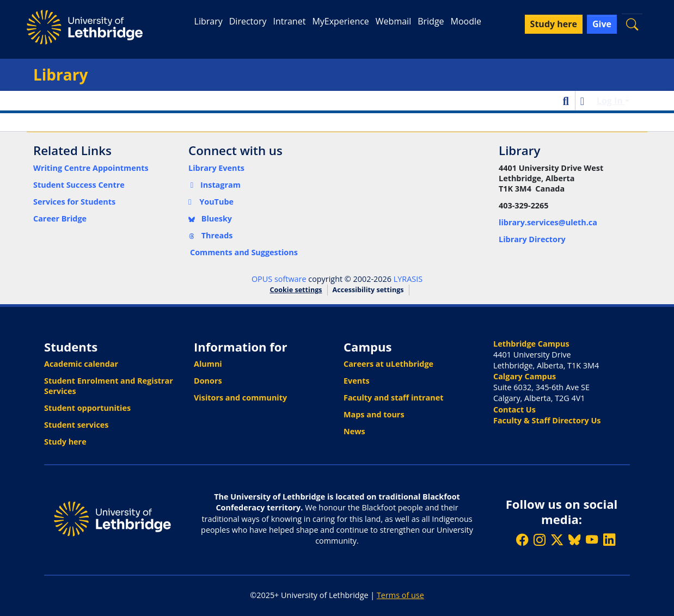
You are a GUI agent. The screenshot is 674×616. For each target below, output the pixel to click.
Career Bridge (60, 218)
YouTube (211, 202)
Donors (208, 381)
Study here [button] (554, 24)
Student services (76, 425)
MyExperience (340, 21)
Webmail (393, 21)
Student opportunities (87, 408)
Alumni (208, 364)
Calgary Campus (525, 376)
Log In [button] (611, 101)
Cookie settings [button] (296, 290)
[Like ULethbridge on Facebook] (522, 540)
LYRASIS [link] (408, 279)
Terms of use (400, 595)
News (354, 431)
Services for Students (74, 202)
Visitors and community (240, 398)
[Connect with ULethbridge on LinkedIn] (609, 540)
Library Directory (532, 239)
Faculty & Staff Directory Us (547, 420)
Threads (211, 235)
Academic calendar (81, 364)
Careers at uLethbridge (388, 364)
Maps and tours (374, 414)
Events (357, 381)
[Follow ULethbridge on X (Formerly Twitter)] (557, 540)
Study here (65, 442)
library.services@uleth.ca (548, 222)
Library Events (216, 168)
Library (209, 21)
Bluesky (210, 218)
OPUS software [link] (279, 279)
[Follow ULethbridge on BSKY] (574, 540)
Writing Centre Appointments (91, 168)
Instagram (215, 185)
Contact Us (514, 409)
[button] (632, 24)
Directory (248, 21)
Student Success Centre (79, 185)
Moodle (466, 21)
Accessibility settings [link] (368, 290)
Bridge (431, 21)
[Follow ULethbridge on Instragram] (540, 540)
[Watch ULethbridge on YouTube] (592, 540)
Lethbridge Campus (531, 344)
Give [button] (602, 24)
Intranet (289, 21)
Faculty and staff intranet (394, 398)
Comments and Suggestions (244, 252)
